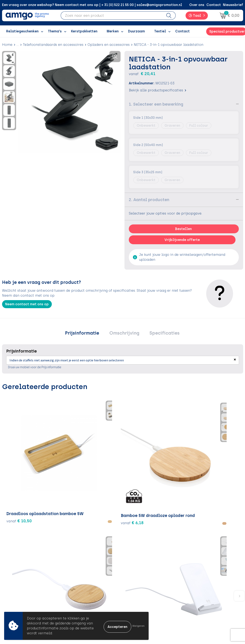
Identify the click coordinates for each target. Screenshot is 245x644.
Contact (214, 5)
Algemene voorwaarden (208, 568)
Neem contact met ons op (27, 304)
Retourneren (139, 581)
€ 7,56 (219, 461)
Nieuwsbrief (233, 5)
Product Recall (141, 593)
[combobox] (112, 15)
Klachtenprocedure (145, 587)
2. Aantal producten (149, 199)
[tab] (86, 334)
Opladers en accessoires (109, 45)
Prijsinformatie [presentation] (86, 334)
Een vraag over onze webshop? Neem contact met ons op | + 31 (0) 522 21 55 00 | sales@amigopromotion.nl (92, 5)
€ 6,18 (58, 461)
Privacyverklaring (203, 581)
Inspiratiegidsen (83, 581)
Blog (73, 606)
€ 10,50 (19, 461)
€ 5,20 (98, 461)
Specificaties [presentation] (161, 334)
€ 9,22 (138, 473)
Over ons (197, 5)
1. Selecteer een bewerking (156, 104)
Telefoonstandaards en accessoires (53, 45)
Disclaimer (197, 587)
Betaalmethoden (143, 574)
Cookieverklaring (203, 574)
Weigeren (138, 626)
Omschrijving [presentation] (124, 334)
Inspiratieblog (82, 574)
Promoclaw (79, 587)
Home (7, 45)
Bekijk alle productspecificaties (157, 90)
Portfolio (77, 600)
